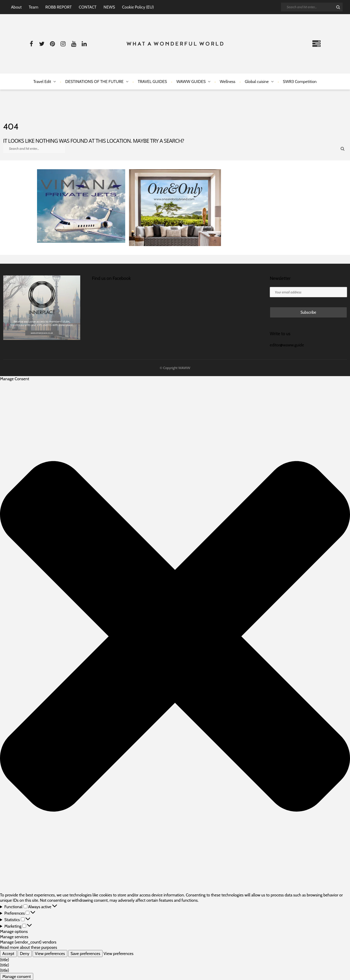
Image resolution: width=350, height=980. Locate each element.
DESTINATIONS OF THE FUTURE (94, 82)
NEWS (109, 7)
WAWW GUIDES (191, 82)
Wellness (228, 82)
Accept (8, 954)
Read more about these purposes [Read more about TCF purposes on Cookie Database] (29, 947)
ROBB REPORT (58, 7)
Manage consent (17, 976)
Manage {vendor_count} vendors (28, 942)
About (16, 7)
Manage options (14, 931)
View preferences (50, 954)
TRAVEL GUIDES (153, 82)
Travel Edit (42, 82)
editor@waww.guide (287, 345)
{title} (5, 960)
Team (34, 7)
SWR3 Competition (300, 82)
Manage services (14, 937)
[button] (175, 637)
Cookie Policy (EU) (138, 7)
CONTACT (88, 7)
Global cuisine (257, 82)
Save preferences (85, 954)
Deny (25, 954)
